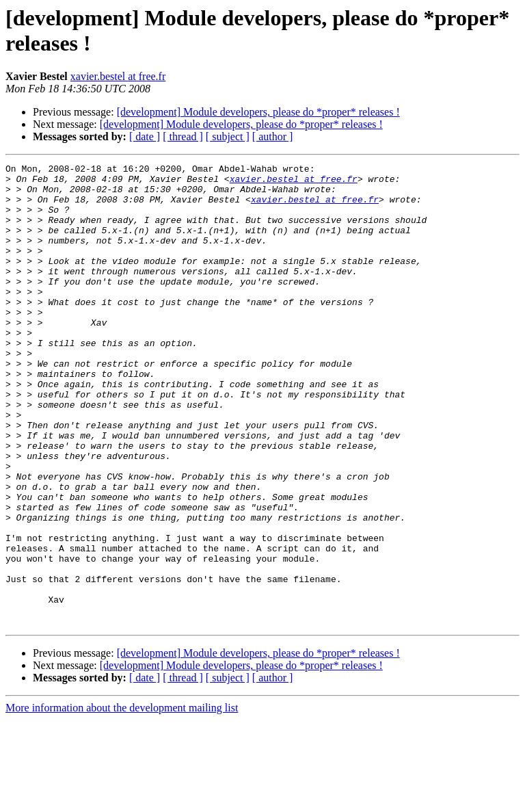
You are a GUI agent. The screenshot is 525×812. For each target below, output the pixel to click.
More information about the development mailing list (122, 800)
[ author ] (273, 136)
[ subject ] (228, 136)
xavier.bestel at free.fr (118, 76)
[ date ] (145, 136)
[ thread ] (183, 136)
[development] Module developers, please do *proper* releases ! (258, 112)
